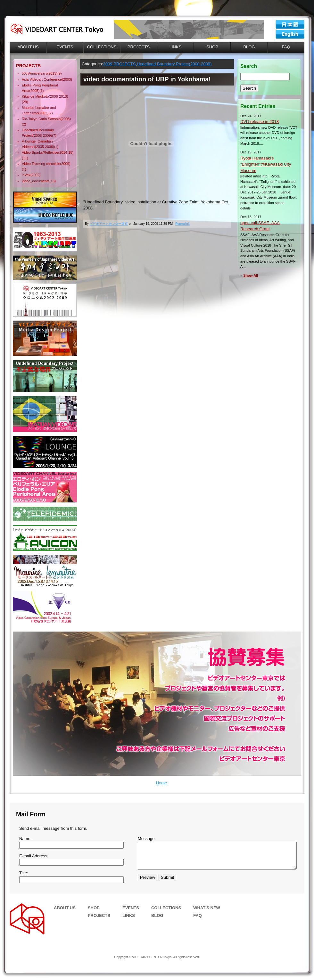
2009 (107, 64)
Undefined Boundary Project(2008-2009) (174, 64)
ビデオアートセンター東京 (290, 24)
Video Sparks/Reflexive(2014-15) (48, 152)
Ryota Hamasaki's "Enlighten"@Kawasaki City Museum (266, 164)
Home (162, 783)
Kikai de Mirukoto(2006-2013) (45, 96)
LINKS (129, 915)
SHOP (94, 908)
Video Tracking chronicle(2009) (46, 164)
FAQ (198, 915)
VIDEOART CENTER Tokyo (290, 34)
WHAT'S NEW (207, 908)
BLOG (157, 915)
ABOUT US (65, 908)
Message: (147, 839)
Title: (24, 873)
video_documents (36, 181)
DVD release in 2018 (260, 122)
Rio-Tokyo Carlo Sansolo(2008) (46, 119)
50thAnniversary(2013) (40, 73)
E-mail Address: (34, 856)
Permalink (182, 224)
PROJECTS (124, 64)
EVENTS (131, 908)
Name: (25, 839)
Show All (251, 275)
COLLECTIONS (166, 908)
